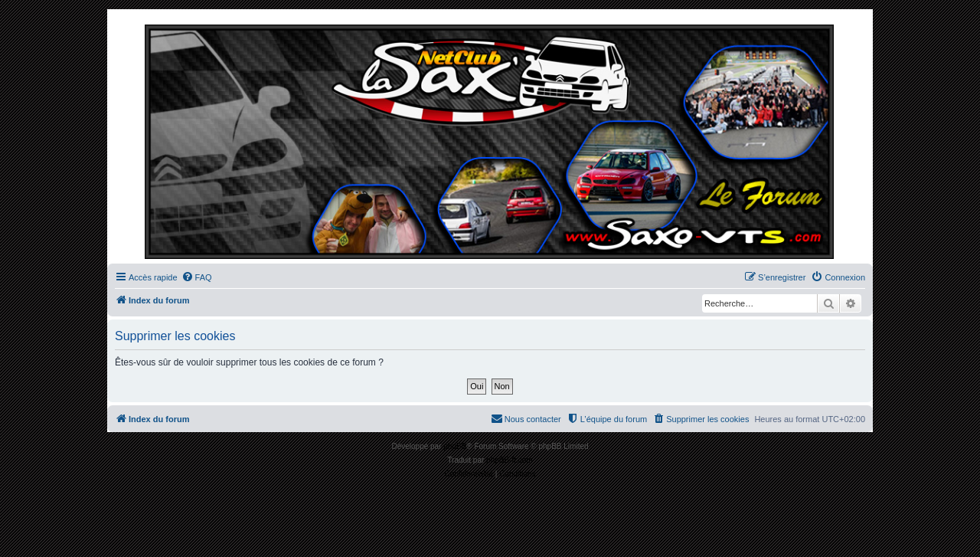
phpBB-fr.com (510, 460)
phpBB (455, 446)
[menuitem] (197, 277)
